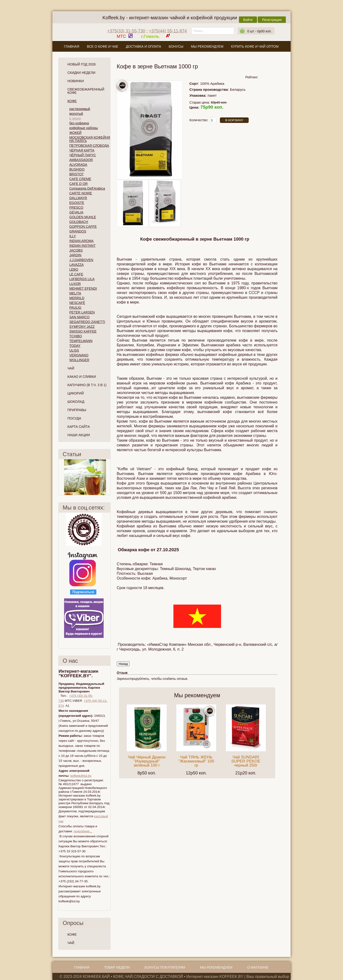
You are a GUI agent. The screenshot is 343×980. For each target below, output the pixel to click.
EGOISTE (77, 203)
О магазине (171, 58)
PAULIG (75, 308)
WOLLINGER (79, 360)
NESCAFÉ (77, 303)
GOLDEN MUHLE (83, 217)
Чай (71, 368)
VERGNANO (79, 355)
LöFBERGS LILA (82, 279)
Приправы (77, 410)
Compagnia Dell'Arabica (87, 188)
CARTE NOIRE (81, 193)
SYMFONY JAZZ (82, 327)
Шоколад (76, 402)
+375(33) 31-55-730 (126, 31)
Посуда (74, 418)
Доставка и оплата (143, 46)
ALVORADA (78, 165)
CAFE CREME (80, 179)
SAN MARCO (79, 317)
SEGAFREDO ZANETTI (87, 322)
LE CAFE (76, 274)
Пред (61, 477)
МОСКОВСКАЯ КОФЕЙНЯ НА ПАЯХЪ (90, 139)
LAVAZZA (76, 265)
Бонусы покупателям (165, 967)
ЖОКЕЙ (75, 133)
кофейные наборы (84, 128)
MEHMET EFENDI (83, 288)
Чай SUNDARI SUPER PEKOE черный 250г (246, 761)
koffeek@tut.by (81, 776)
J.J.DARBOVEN (81, 260)
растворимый (80, 109)
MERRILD (77, 298)
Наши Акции (79, 435)
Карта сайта (79, 427)
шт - (259, 31)
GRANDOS (78, 231)
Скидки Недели (81, 73)
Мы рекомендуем (207, 46)
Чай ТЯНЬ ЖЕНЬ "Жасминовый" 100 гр (196, 761)
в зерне (75, 118)
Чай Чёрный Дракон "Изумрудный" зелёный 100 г (147, 761)
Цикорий (76, 393)
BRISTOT (76, 174)
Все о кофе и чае (103, 46)
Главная (71, 46)
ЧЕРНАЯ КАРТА (82, 150)
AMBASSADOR (81, 160)
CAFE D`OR (78, 184)
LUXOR (75, 284)
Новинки (76, 81)
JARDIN (75, 255)
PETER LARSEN (82, 312)
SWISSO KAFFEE (83, 331)
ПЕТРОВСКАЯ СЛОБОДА (89, 146)
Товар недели (117, 967)
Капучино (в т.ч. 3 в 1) (87, 385)
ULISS (74, 350)
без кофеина (79, 123)
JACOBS (76, 250)
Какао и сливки (82, 377)
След (108, 477)
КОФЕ (72, 935)
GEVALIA (76, 212)
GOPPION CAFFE (83, 227)
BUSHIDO (77, 169)
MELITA (75, 293)
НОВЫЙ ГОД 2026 (82, 64)
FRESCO (76, 207)
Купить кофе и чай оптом (255, 46)
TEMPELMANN (81, 341)
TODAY (75, 346)
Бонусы (176, 46)
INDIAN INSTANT (82, 246)
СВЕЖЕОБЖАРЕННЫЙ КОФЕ (86, 91)
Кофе (72, 101)
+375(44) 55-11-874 (168, 31)
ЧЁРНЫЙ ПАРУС (83, 155)
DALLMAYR (78, 198)
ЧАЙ (71, 943)
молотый (76, 114)
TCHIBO (76, 336)
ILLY (73, 236)
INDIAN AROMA (81, 241)
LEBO (74, 269)
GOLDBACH (79, 222)
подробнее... (83, 831)
